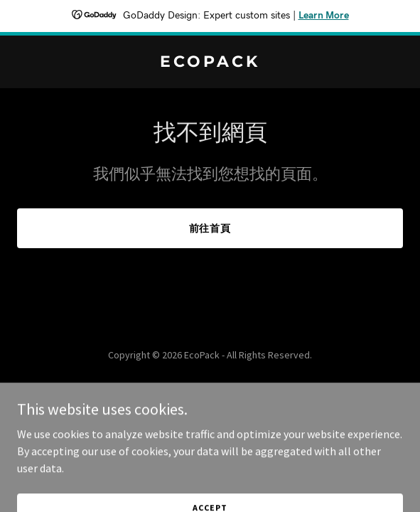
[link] (210, 63)
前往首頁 (210, 228)
